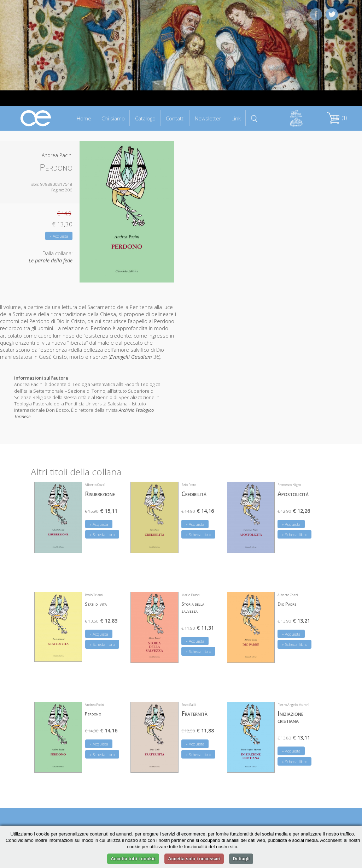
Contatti (175, 118)
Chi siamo (113, 118)
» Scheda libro (102, 534)
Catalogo (145, 118)
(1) (337, 118)
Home (84, 118)
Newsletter (208, 118)
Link (236, 118)
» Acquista (59, 236)
